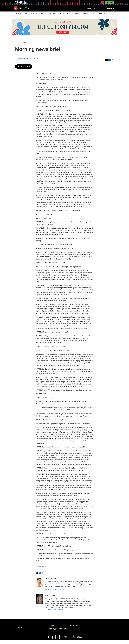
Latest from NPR (31, 17)
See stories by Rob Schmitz (54, 613)
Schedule (53, 17)
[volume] (20, 12)
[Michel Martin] (39, 586)
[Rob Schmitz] (39, 603)
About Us (102, 17)
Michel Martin (26, 62)
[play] (16, 12)
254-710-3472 (74, 629)
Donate (111, 4)
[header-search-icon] (103, 4)
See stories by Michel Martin (55, 593)
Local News (18, 17)
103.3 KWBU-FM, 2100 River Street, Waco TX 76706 (58, 633)
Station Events (64, 17)
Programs (43, 17)
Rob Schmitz (35, 62)
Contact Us (52, 629)
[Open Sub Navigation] (23, 17)
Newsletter (77, 17)
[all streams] (110, 12)
